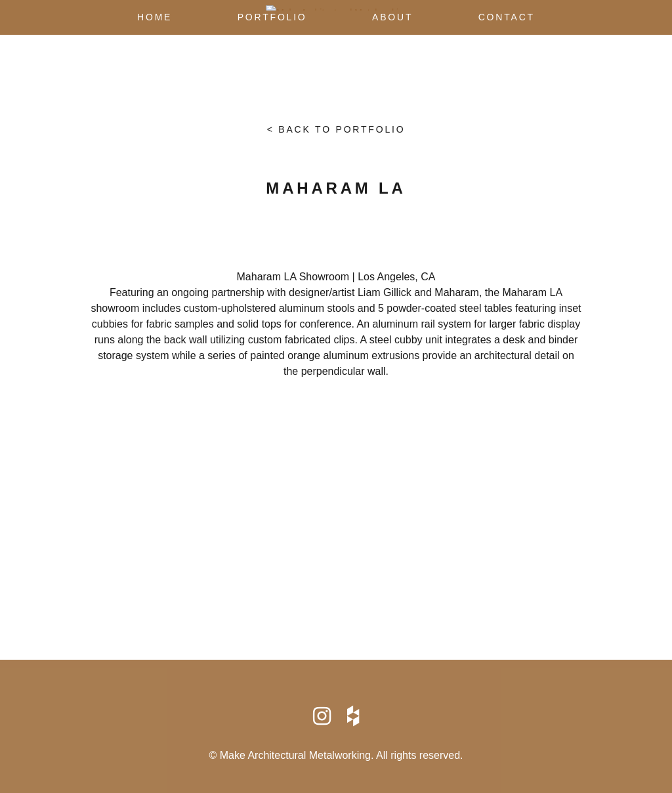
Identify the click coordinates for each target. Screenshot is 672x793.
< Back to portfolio (336, 129)
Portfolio (272, 17)
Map (336, 535)
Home (155, 17)
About (392, 17)
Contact (507, 17)
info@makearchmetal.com (336, 586)
